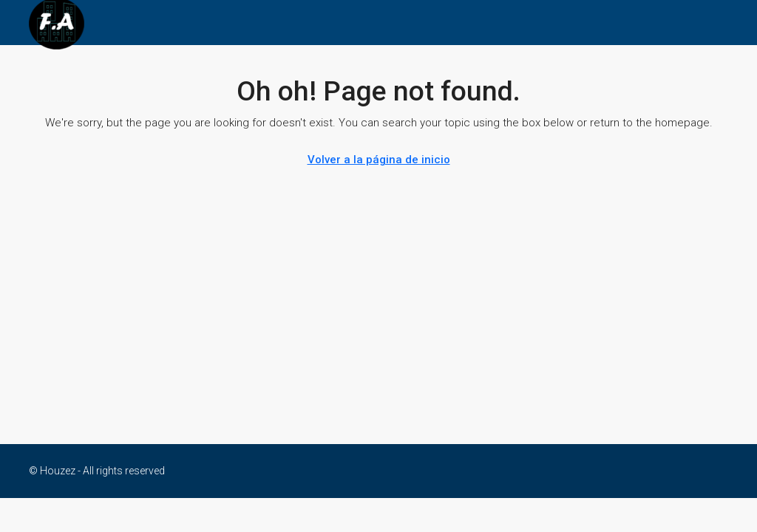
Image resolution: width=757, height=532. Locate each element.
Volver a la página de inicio (379, 160)
